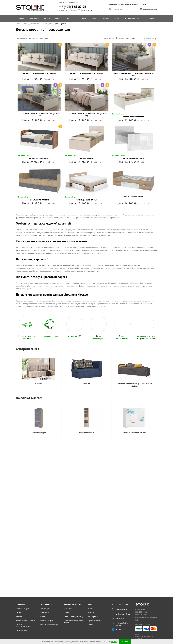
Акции (152, 18)
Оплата (18, 613)
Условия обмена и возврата (25, 621)
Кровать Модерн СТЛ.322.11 (134, 158)
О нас (90, 604)
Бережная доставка (27, 336)
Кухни (67, 18)
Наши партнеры (93, 617)
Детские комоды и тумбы (134, 433)
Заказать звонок (86, 10)
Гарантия (19, 617)
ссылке (114, 642)
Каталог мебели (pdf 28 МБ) (73, 617)
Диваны (21, 18)
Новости (90, 609)
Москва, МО (73, 2)
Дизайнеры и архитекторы (49, 625)
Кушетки (86, 383)
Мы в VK (118, 630)
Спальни (94, 18)
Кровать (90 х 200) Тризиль (39, 158)
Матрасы (47, 18)
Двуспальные (33, 38)
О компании (113, 4)
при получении (122, 339)
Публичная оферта (22, 631)
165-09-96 (73, 7)
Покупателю (21, 604)
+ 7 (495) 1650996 (122, 605)
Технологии (68, 609)
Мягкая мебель (34, 18)
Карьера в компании (95, 621)
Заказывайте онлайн (146, 336)
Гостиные (83, 18)
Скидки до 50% (75, 336)
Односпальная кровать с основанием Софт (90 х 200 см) (134, 74)
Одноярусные (44, 38)
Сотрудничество (46, 604)
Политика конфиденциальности (23, 626)
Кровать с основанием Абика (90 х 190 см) (39, 73)
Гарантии (135, 4)
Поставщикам (45, 613)
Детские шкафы (39, 433)
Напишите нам (120, 619)
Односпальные (67, 38)
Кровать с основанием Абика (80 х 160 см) (86, 73)
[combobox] (122, 38)
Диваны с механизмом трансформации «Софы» (134, 385)
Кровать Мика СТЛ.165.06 (134, 197)
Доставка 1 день (22, 38)
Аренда (42, 617)
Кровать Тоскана (86, 158)
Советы (66, 613)
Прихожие (105, 18)
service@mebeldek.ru (123, 614)
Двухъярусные (55, 38)
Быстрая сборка (51, 336)
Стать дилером (45, 609)
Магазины (91, 613)
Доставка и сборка (125, 4)
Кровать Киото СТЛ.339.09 (39, 200)
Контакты (143, 4)
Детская (116, 18)
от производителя (98, 339)
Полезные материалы (72, 604)
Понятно (125, 642)
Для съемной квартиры (132, 18)
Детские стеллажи (86, 433)
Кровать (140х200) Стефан (86, 200)
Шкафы (57, 18)
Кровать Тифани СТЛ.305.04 (134, 117)
